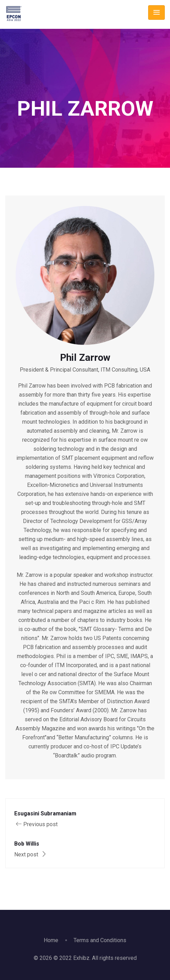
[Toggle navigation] (156, 13)
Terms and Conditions (100, 940)
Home (51, 940)
